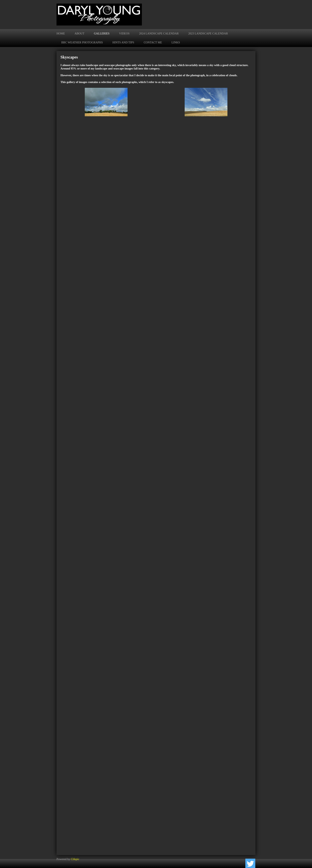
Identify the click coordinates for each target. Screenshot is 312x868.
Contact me (153, 42)
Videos (124, 33)
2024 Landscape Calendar (159, 33)
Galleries (102, 33)
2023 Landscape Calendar (208, 33)
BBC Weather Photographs (82, 42)
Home (61, 33)
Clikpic (75, 859)
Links (176, 42)
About (79, 33)
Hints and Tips (123, 42)
